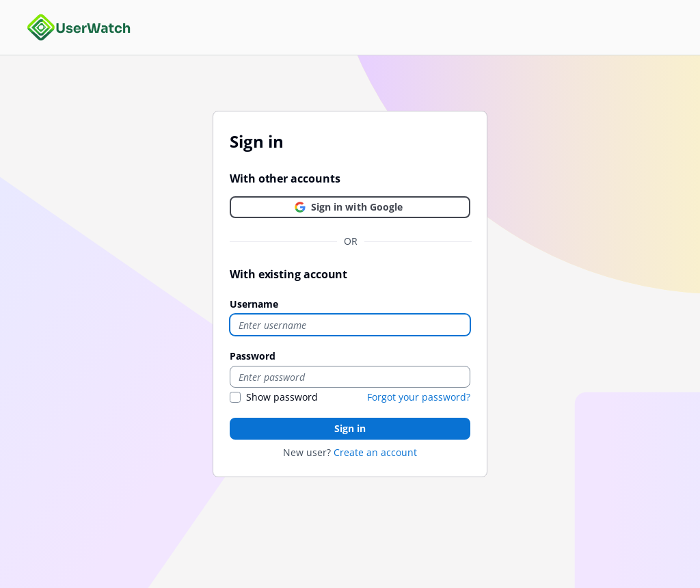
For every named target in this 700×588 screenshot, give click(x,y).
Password (253, 356)
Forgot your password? (419, 397)
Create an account (375, 452)
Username (254, 304)
